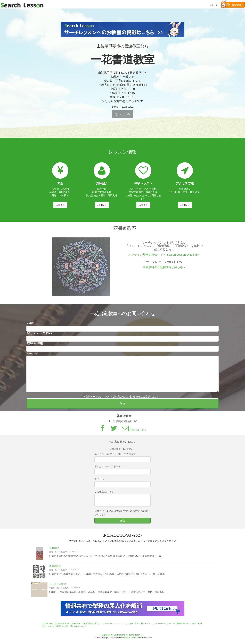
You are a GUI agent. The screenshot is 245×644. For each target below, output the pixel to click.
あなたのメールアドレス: (40, 335)
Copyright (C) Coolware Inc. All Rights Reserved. (122, 635)
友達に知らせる (134, 431)
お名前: (30, 325)
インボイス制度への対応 (58, 626)
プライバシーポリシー (162, 623)
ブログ (83, 626)
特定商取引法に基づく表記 (185, 623)
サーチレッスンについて (113, 623)
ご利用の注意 (47, 623)
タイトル (99, 480)
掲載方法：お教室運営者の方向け (86, 623)
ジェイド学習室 (58, 586)
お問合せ (60, 205)
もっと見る (122, 114)
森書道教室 (55, 568)
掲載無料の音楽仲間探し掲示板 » (164, 269)
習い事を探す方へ (63, 623)
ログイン (214, 5)
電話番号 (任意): (35, 345)
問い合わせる (231, 5)
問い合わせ (75, 626)
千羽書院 (54, 549)
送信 (122, 405)
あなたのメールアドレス (108, 468)
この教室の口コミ (104, 493)
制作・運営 (146, 623)
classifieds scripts (129, 638)
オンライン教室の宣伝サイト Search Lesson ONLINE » (164, 256)
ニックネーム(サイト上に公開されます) (115, 455)
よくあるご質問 (132, 623)
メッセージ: (33, 355)
